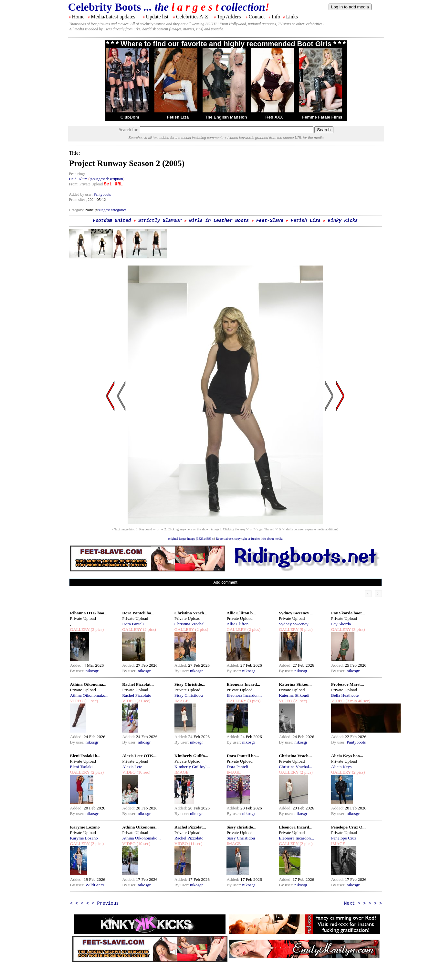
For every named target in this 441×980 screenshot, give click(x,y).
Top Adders (229, 17)
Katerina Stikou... (295, 684)
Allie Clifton (237, 624)
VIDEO (77, 701)
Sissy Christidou (189, 695)
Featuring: (77, 174)
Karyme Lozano (85, 827)
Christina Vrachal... (191, 624)
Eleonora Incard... (243, 684)
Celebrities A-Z (192, 17)
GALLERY (80, 629)
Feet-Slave (270, 221)
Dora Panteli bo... (138, 613)
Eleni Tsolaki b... (85, 756)
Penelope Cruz (344, 838)
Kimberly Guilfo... (191, 756)
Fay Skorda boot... (348, 613)
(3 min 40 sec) (357, 701)
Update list (157, 17)
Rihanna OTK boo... (89, 613)
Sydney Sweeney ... (296, 613)
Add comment (225, 582)
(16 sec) (143, 772)
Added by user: (81, 194)
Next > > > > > (363, 903)
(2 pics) (149, 629)
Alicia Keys (341, 767)
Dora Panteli (133, 624)
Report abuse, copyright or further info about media (249, 539)
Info (276, 17)
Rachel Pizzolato (137, 695)
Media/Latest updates (113, 17)
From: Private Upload (86, 184)
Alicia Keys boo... (347, 756)
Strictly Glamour (160, 221)
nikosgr (92, 671)
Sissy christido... (241, 827)
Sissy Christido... (190, 684)
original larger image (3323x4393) (190, 539)
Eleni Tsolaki (81, 767)
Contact (257, 17)
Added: (77, 665)
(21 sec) (300, 701)
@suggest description (106, 179)
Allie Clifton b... (241, 613)
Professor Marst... (348, 684)
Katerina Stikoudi (294, 695)
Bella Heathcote (345, 695)
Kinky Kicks (343, 221)
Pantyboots (102, 194)
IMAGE (182, 701)
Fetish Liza (178, 117)
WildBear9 (95, 885)
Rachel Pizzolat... (138, 684)
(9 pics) (306, 629)
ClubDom (130, 117)
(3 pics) (97, 629)
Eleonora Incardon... (244, 695)
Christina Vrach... (191, 613)
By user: (78, 671)
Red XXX (274, 117)
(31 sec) (143, 701)
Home (78, 17)
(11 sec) (91, 701)
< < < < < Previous (94, 903)
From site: (77, 200)
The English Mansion (226, 117)
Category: (77, 210)
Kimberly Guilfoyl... (192, 767)
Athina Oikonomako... (89, 695)
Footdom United (112, 221)
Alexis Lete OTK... (139, 756)
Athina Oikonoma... (88, 684)
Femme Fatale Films (322, 117)
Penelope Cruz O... (348, 827)
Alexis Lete (132, 767)
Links (292, 17)
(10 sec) (143, 844)
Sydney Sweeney (294, 624)
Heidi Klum (78, 179)
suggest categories (112, 210)
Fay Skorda (341, 624)
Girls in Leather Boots (219, 221)
